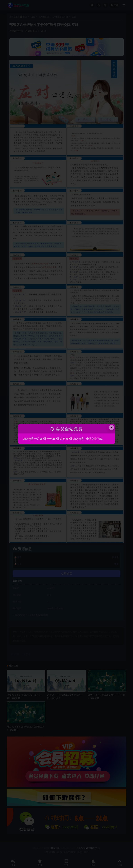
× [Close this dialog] (112, 427)
